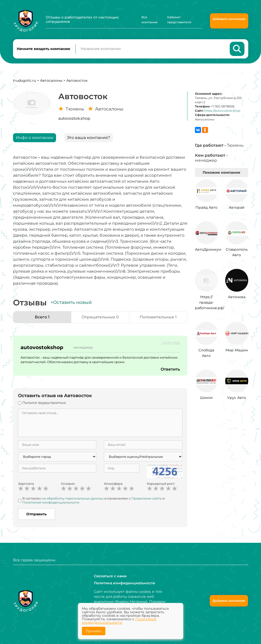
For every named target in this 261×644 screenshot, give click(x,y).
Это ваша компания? (88, 138)
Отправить (36, 514)
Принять (94, 631)
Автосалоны (51, 81)
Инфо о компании (35, 138)
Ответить (170, 369)
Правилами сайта (147, 499)
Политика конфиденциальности (124, 583)
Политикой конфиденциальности (51, 503)
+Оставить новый (71, 303)
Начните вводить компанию (44, 49)
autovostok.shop (74, 119)
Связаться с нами (110, 576)
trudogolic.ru (25, 81)
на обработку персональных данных (73, 499)
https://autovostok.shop (222, 111)
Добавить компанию (229, 19)
